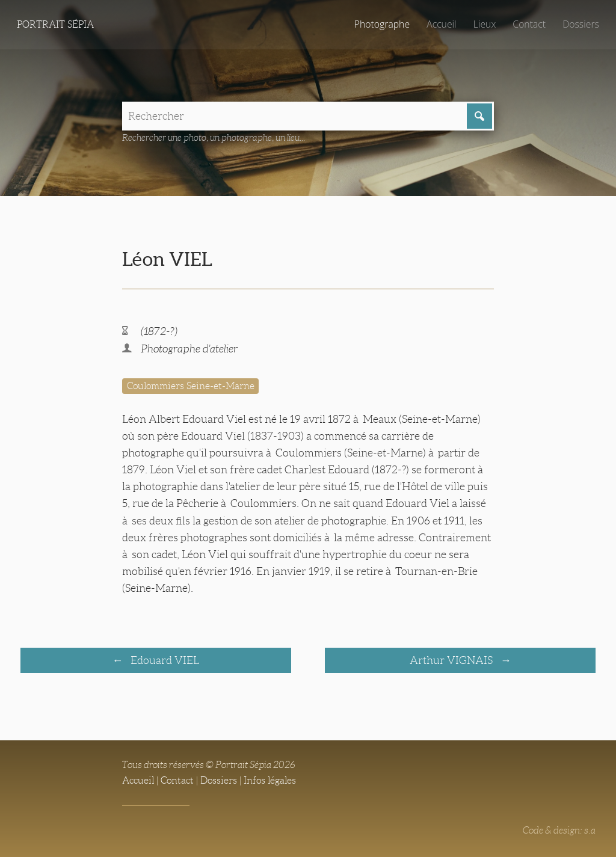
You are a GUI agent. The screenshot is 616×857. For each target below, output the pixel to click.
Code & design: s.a (559, 830)
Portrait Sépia (55, 24)
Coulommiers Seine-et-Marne (191, 386)
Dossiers (581, 24)
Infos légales (270, 780)
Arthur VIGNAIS (452, 660)
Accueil (442, 24)
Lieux (485, 24)
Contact (529, 24)
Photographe (382, 24)
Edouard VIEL (164, 660)
